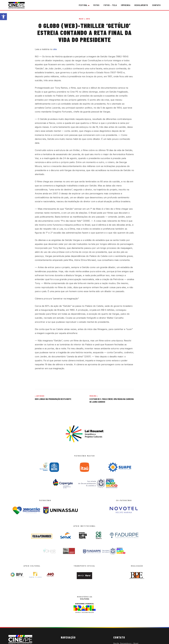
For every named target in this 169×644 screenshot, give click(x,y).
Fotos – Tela (110, 5)
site (55, 49)
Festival (83, 5)
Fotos (96, 5)
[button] (3, 17)
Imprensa (126, 5)
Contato (156, 5)
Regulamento (141, 5)
